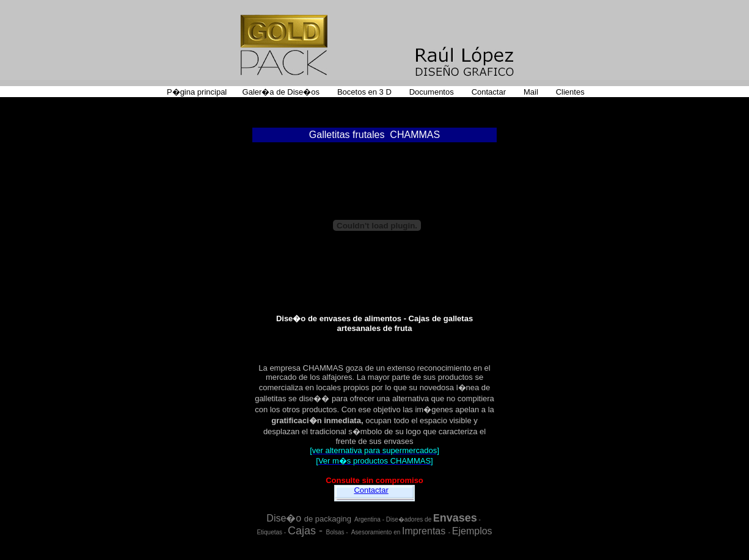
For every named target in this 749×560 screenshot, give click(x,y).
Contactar (371, 490)
